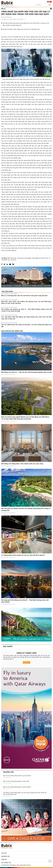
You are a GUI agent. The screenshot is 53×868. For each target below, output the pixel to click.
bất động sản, (12, 258)
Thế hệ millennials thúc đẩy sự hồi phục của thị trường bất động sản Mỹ (26, 325)
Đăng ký (27, 662)
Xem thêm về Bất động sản (12, 331)
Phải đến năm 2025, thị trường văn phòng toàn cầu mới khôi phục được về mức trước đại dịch (26, 302)
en (48, 2)
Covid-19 (13, 260)
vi (51, 2)
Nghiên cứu (8, 772)
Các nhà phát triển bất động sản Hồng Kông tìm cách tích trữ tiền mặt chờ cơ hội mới (26, 318)
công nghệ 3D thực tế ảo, (40, 258)
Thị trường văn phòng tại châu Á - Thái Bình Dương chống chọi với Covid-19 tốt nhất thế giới (26, 310)
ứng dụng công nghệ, (24, 258)
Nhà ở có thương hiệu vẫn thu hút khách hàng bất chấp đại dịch (24, 296)
